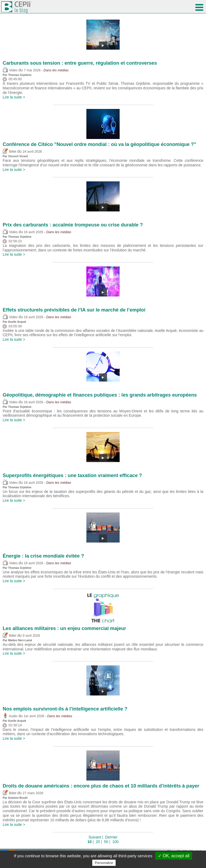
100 (115, 842)
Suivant (95, 837)
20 (98, 842)
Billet (10, 152)
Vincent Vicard (18, 156)
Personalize (104, 863)
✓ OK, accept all (174, 856)
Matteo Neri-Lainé (20, 640)
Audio (10, 716)
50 (106, 842)
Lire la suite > (14, 97)
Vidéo (10, 70)
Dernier (111, 837)
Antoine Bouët (18, 798)
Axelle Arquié (17, 322)
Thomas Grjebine (20, 75)
